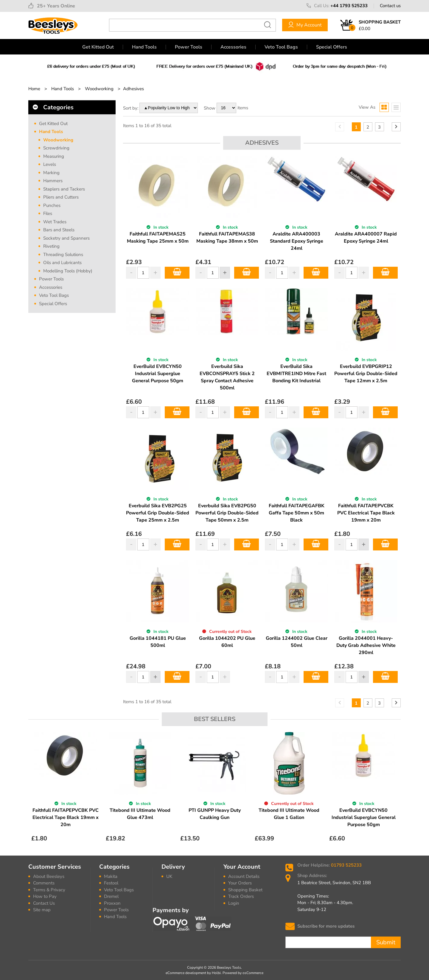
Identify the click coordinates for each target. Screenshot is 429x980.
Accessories (233, 47)
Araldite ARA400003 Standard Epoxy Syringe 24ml (297, 241)
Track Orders (241, 896)
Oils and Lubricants (62, 263)
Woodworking (58, 140)
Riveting (51, 246)
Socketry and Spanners (66, 238)
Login (234, 903)
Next (397, 790)
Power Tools (189, 47)
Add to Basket (177, 273)
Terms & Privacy (49, 890)
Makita (111, 876)
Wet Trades (55, 222)
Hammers (53, 181)
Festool (111, 883)
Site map (42, 910)
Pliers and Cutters (61, 197)
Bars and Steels (59, 230)
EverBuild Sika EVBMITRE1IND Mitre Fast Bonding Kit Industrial (296, 374)
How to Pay (45, 896)
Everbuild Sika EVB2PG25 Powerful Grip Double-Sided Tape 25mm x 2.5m (158, 513)
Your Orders (240, 883)
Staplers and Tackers (64, 189)
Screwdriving (56, 148)
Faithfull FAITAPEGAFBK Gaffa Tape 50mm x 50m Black (297, 513)
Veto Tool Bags (281, 47)
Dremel (111, 896)
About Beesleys (49, 876)
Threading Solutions (63, 255)
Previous (32, 790)
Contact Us (44, 903)
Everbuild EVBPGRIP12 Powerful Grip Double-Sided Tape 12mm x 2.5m (366, 374)
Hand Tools (144, 47)
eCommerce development (186, 973)
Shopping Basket (245, 890)
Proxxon (112, 903)
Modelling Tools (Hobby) (68, 271)
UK (169, 876)
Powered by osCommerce (243, 973)
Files (48, 213)
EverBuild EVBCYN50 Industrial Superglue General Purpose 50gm (158, 374)
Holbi (216, 973)
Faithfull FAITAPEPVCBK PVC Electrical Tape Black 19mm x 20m (366, 513)
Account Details (244, 876)
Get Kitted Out (98, 47)
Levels (50, 164)
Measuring (54, 156)
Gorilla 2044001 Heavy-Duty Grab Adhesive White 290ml (366, 645)
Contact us (390, 6)
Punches (52, 205)
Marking (51, 173)
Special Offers (332, 47)
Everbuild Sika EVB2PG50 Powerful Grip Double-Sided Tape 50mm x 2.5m (227, 513)
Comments (44, 883)
